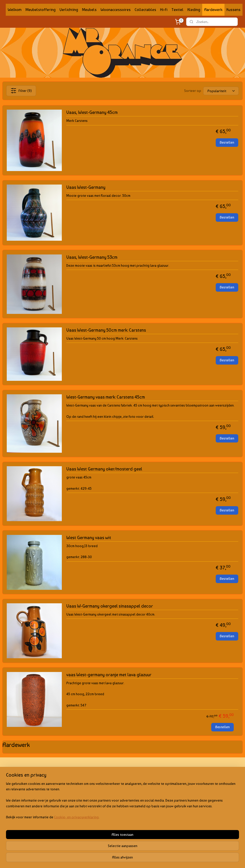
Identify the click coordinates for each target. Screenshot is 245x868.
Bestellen (227, 142)
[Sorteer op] (221, 91)
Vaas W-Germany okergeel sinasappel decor (110, 606)
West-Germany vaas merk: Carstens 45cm (106, 397)
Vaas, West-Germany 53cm (92, 257)
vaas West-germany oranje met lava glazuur (109, 675)
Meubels (89, 10)
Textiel (177, 10)
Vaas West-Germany (86, 187)
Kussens (233, 10)
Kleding (194, 10)
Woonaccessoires (116, 10)
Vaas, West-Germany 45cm (92, 112)
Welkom (15, 10)
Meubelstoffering (41, 10)
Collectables (145, 10)
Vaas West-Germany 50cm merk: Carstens (106, 330)
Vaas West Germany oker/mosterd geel (104, 469)
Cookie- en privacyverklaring (76, 859)
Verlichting (69, 10)
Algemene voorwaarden (21, 778)
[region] (89, 843)
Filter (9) (21, 91)
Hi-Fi (164, 10)
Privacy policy (13, 784)
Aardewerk (213, 10)
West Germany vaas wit (89, 538)
